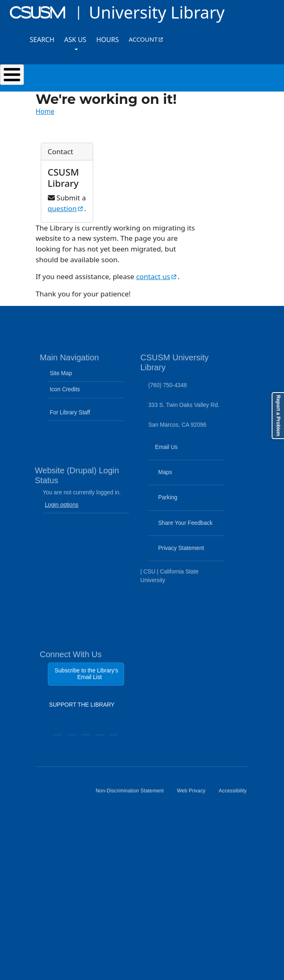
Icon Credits (65, 389)
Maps (179, 477)
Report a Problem (278, 416)
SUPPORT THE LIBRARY (82, 707)
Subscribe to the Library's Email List (87, 674)
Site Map (61, 373)
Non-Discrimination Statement (133, 794)
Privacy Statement (188, 553)
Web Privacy (194, 794)
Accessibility (236, 794)
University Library (156, 12)
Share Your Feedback (182, 523)
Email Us (188, 452)
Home (45, 111)
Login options (62, 505)
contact (157, 276)
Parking (182, 503)
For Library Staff (70, 412)
